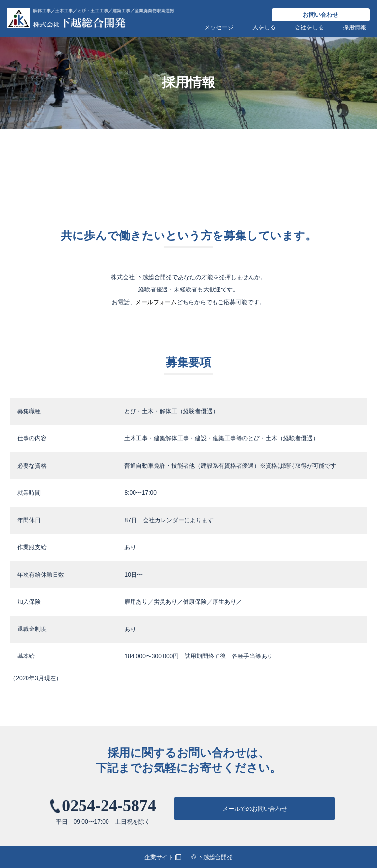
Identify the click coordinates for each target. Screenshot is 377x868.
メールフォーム (156, 302)
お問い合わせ (321, 15)
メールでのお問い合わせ (255, 809)
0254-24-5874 (109, 806)
